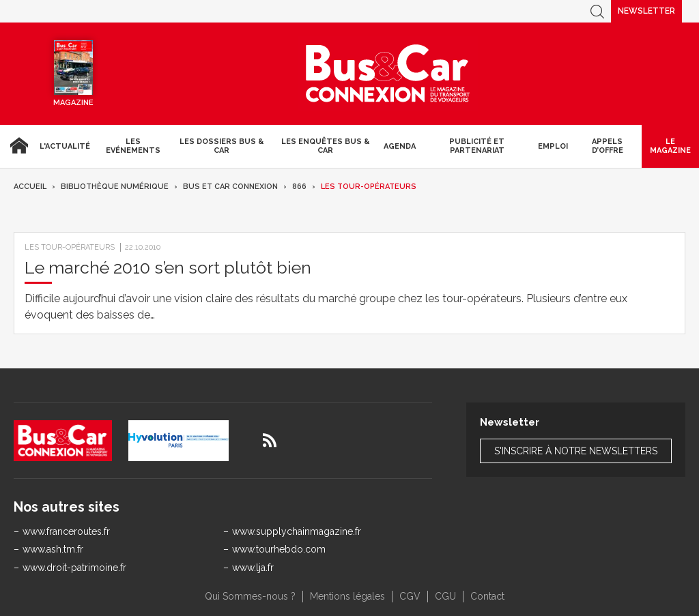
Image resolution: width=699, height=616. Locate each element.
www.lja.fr (253, 568)
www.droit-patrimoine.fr (74, 568)
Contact (487, 596)
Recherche (597, 11)
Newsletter (646, 11)
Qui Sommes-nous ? (250, 596)
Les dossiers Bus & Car (222, 146)
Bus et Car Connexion (230, 187)
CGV (410, 596)
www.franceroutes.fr (66, 531)
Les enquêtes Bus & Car (325, 146)
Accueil (17, 146)
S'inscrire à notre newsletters (576, 451)
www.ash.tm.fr (53, 549)
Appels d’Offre (608, 146)
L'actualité (65, 146)
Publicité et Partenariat (477, 146)
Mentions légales (347, 596)
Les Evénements (133, 146)
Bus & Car (388, 74)
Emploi (553, 146)
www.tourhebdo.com (279, 549)
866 (299, 187)
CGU (445, 596)
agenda (400, 146)
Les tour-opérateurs (369, 187)
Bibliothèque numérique (115, 187)
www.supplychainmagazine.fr (297, 531)
